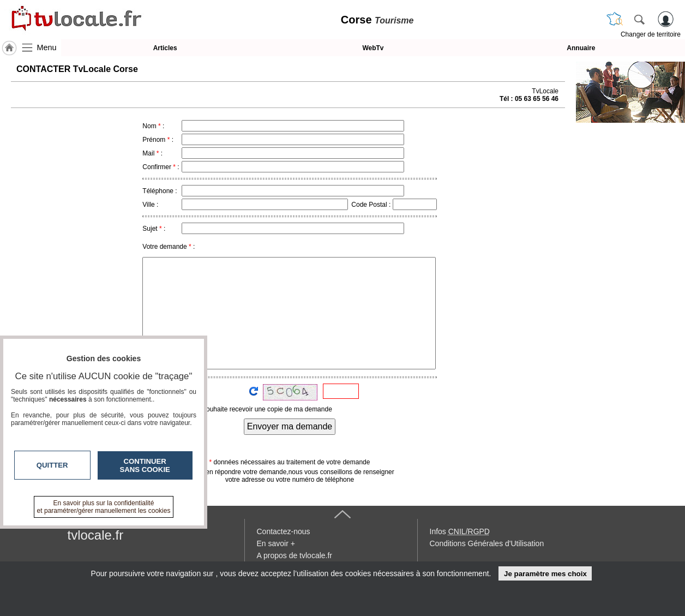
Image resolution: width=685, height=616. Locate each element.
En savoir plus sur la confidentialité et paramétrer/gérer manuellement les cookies (104, 507)
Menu (47, 47)
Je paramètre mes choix (545, 574)
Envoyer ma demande (290, 426)
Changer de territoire (651, 34)
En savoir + (276, 543)
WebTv (373, 48)
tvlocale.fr (96, 535)
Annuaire (581, 48)
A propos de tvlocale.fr (295, 555)
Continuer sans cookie (145, 465)
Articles (165, 48)
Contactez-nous (284, 531)
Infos (460, 531)
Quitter (52, 465)
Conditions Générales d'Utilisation (487, 543)
